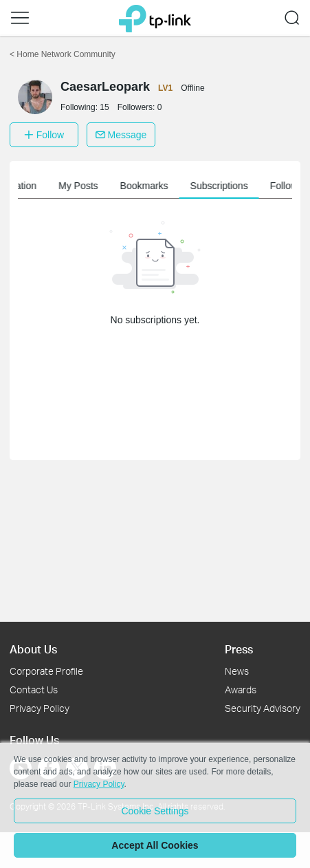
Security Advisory (263, 708)
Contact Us (34, 690)
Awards (241, 690)
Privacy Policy (40, 708)
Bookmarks (192, 186)
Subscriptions (267, 186)
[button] (20, 18)
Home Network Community (63, 54)
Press (239, 649)
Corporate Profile (46, 671)
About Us (33, 649)
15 (104, 107)
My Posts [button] (126, 186)
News (237, 671)
